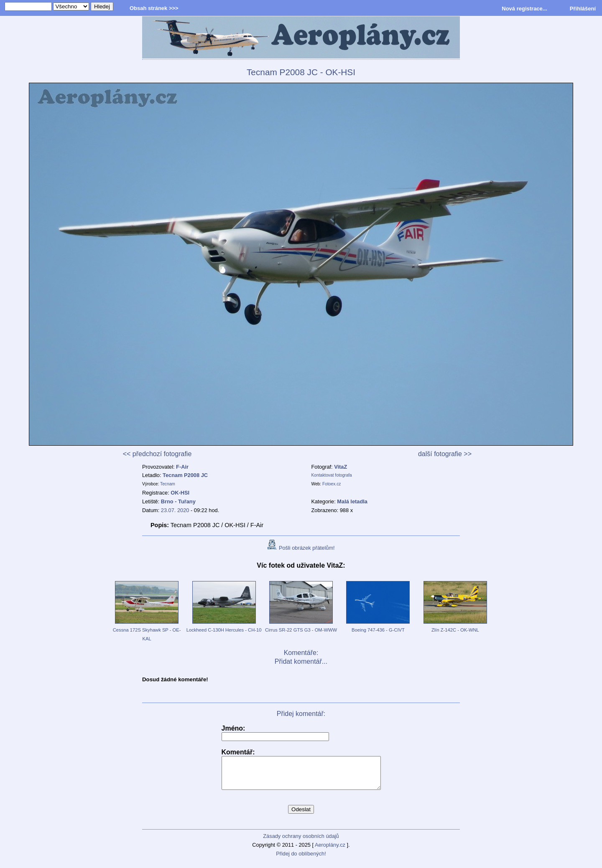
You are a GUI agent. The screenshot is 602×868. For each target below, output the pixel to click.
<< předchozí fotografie (157, 454)
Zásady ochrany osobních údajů (301, 842)
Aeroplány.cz (330, 851)
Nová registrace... (524, 9)
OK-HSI (180, 493)
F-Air (182, 467)
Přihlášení (583, 9)
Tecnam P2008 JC (185, 475)
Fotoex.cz (332, 484)
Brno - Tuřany (178, 501)
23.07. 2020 (175, 510)
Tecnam (168, 484)
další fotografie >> (445, 454)
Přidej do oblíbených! (301, 860)
